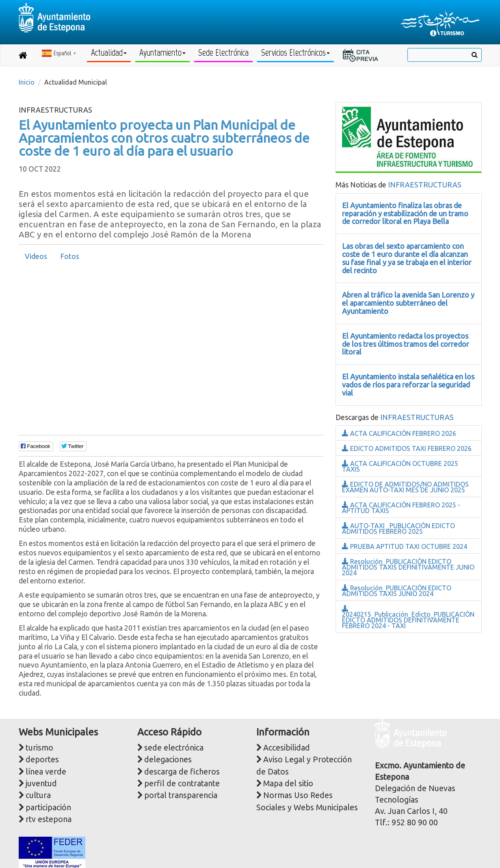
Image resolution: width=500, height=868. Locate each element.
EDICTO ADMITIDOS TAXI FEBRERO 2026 (407, 448)
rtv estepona (49, 819)
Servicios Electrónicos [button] (295, 53)
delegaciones (168, 759)
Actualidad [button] (109, 53)
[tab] (36, 257)
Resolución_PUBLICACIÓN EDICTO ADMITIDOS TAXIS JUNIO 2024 (397, 591)
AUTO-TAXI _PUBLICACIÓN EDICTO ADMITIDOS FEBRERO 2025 (398, 529)
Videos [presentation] (36, 256)
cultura (38, 795)
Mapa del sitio (288, 783)
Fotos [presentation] (70, 256)
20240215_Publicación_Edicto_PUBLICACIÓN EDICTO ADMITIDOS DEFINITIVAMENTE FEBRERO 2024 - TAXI (408, 617)
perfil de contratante (182, 783)
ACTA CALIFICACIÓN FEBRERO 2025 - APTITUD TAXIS (401, 508)
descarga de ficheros (182, 772)
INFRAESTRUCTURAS (425, 185)
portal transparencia (181, 795)
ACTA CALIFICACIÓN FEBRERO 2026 (399, 433)
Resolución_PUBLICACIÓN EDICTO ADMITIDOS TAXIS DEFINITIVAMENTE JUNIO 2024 (408, 567)
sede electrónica (174, 748)
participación (48, 807)
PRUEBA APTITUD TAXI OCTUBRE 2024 (405, 546)
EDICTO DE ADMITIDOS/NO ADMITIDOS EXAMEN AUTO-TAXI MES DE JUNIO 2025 (405, 487)
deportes (42, 759)
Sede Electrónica (223, 53)
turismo (39, 748)
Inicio (27, 82)
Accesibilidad (287, 748)
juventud (41, 783)
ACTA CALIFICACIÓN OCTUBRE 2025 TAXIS (400, 466)
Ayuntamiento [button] (162, 53)
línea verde (46, 772)
